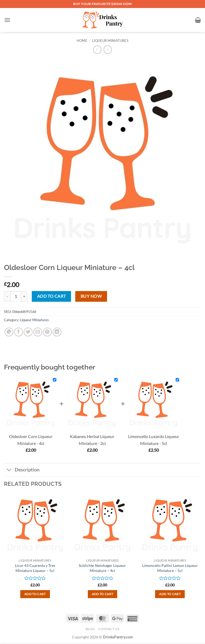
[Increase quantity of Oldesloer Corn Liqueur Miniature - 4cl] (24, 296)
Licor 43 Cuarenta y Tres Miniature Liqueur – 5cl (35, 568)
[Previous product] (108, 49)
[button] (7, 20)
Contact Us (109, 629)
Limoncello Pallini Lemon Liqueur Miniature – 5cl (170, 568)
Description (22, 470)
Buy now (91, 296)
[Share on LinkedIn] (57, 332)
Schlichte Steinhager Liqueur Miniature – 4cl (102, 568)
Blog (90, 629)
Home (82, 41)
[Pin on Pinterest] (47, 332)
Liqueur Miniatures (110, 41)
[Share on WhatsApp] (9, 332)
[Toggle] (9, 470)
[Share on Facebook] (19, 332)
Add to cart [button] (35, 594)
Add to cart (52, 296)
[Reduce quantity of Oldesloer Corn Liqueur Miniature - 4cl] (7, 296)
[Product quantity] (16, 296)
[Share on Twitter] (28, 332)
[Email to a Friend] (38, 332)
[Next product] (97, 49)
